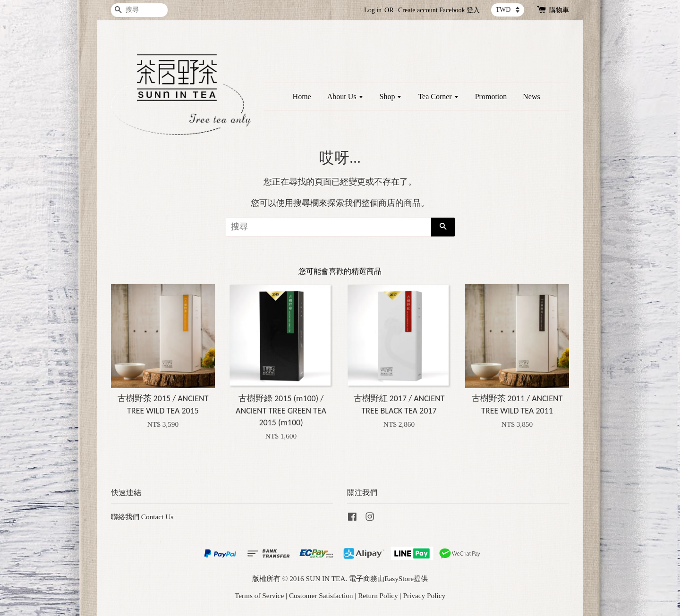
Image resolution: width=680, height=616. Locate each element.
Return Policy (378, 595)
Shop (391, 97)
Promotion (491, 97)
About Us (345, 97)
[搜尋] (139, 10)
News (531, 97)
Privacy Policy (424, 595)
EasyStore (399, 578)
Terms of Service (259, 595)
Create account (418, 10)
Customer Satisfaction (321, 595)
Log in (373, 10)
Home (302, 97)
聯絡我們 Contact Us (142, 517)
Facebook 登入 (459, 10)
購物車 (559, 10)
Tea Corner (438, 97)
